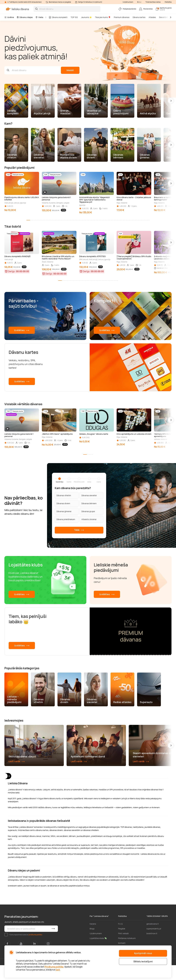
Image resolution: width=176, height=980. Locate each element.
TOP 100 (74, 17)
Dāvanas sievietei (89, 495)
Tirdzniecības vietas (153, 2)
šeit (58, 970)
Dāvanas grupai (88, 511)
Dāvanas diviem (63, 503)
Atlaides (152, 17)
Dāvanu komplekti (58, 17)
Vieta (39, 17)
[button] (171, 101)
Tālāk (79, 530)
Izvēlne (9, 17)
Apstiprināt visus (143, 953)
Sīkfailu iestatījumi (143, 961)
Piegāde (122, 943)
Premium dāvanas (122, 17)
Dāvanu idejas (25, 17)
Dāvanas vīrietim (64, 495)
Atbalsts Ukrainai (89, 519)
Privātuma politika (54, 967)
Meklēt (70, 70)
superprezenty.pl (154, 943)
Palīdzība (168, 2)
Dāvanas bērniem (89, 503)
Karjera (93, 939)
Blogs (92, 943)
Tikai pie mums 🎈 (103, 17)
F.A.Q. (121, 939)
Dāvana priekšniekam (66, 519)
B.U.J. (139, 2)
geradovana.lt (153, 939)
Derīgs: (12, 271)
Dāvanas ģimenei (64, 511)
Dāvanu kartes (139, 17)
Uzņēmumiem (128, 2)
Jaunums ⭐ (86, 17)
